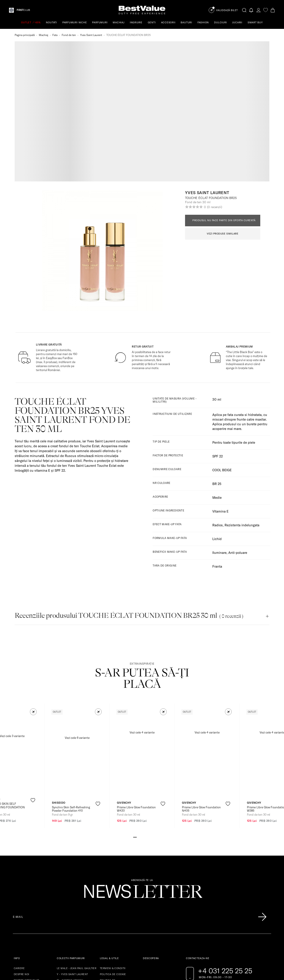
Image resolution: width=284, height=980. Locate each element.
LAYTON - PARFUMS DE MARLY (76, 907)
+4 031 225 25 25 (225, 859)
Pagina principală (25, 35)
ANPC (103, 877)
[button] (33, 600)
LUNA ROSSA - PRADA (70, 913)
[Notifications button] (251, 10)
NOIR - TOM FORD (68, 919)
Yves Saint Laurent (91, 35)
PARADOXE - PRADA (69, 874)
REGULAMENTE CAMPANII (30, 880)
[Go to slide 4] (146, 725)
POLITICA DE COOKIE (113, 862)
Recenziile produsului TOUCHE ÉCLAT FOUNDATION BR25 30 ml (129, 503)
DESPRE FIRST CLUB (26, 868)
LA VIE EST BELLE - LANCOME (75, 901)
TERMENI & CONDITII (113, 856)
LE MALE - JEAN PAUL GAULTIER (77, 856)
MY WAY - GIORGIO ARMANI (74, 880)
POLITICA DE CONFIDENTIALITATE (112, 870)
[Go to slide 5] (149, 725)
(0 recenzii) (215, 95)
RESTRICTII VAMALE (26, 892)
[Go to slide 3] (142, 725)
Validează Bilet (227, 10)
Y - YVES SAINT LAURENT (72, 862)
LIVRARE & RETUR (25, 898)
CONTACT (20, 916)
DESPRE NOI (21, 862)
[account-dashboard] (258, 10)
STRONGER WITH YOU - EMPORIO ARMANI (77, 888)
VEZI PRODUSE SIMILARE (223, 121)
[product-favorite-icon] (33, 688)
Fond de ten (69, 35)
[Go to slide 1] (135, 725)
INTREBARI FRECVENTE (28, 910)
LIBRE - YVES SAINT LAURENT (75, 895)
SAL (102, 883)
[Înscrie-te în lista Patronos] (262, 805)
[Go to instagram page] (197, 878)
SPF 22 (218, 344)
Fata (55, 35)
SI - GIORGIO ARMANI (70, 868)
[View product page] (77, 641)
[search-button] (244, 10)
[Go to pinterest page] (206, 878)
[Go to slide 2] (138, 725)
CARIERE (19, 856)
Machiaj (43, 35)
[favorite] (266, 10)
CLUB (23, 10)
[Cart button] (273, 10)
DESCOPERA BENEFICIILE (30, 874)
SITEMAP (19, 904)
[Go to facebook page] (189, 878)
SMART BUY (255, 22)
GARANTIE (20, 886)
